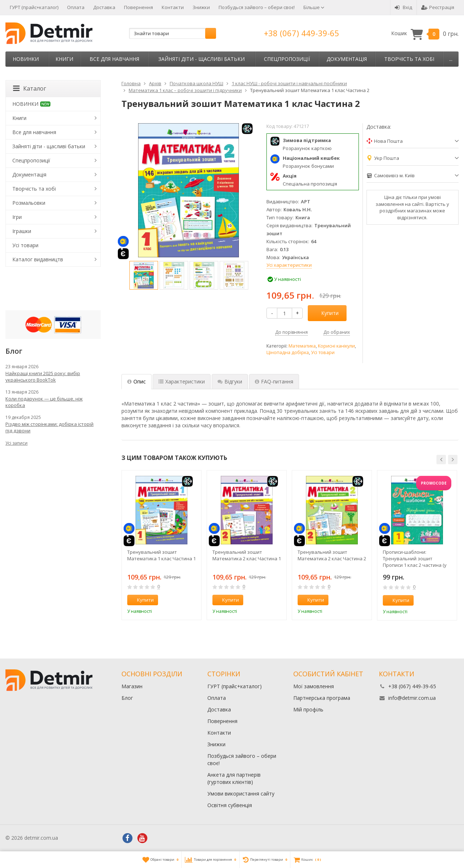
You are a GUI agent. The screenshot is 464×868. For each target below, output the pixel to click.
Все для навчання (114, 59)
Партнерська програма (322, 698)
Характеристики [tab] (182, 381)
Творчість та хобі (409, 59)
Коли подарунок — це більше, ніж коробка (44, 402)
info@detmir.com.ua (412, 698)
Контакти (173, 7)
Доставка (104, 7)
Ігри (17, 217)
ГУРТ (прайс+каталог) (34, 7)
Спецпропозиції (287, 59)
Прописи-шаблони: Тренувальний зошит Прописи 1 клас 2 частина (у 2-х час (415, 558)
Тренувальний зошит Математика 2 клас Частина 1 (247, 555)
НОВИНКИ (26, 59)
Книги (64, 59)
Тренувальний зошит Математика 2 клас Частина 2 (332, 555)
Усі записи (16, 443)
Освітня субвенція (230, 805)
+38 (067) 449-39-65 (302, 33)
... (451, 59)
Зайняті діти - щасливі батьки (202, 59)
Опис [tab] (136, 381)
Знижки (201, 7)
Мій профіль (308, 709)
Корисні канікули (336, 346)
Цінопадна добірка (288, 352)
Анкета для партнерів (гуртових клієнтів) (234, 778)
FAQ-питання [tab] (274, 381)
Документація (347, 59)
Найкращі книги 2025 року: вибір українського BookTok (43, 377)
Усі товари (323, 352)
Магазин (132, 686)
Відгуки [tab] (230, 381)
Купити (326, 313)
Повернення (138, 7)
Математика (302, 346)
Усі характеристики (289, 265)
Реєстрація (438, 7)
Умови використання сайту (241, 794)
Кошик (425, 34)
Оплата (76, 7)
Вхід (403, 7)
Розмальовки (29, 203)
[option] (144, 275)
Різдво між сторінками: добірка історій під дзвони (49, 427)
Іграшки (22, 231)
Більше (314, 7)
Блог (127, 698)
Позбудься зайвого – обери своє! (257, 7)
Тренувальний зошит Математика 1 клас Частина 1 (161, 555)
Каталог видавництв (38, 259)
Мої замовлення (314, 686)
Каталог (30, 88)
